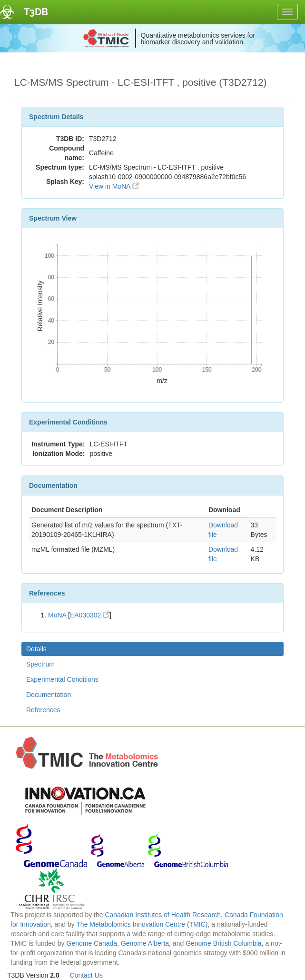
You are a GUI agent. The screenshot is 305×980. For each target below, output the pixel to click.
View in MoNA (114, 186)
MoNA (57, 615)
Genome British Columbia (224, 943)
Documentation (49, 695)
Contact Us (86, 975)
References (43, 710)
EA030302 (90, 615)
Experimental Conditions (62, 679)
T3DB (36, 12)
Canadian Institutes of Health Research (163, 915)
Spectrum (40, 664)
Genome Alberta (145, 943)
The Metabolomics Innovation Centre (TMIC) (142, 924)
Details (36, 649)
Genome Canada (92, 943)
